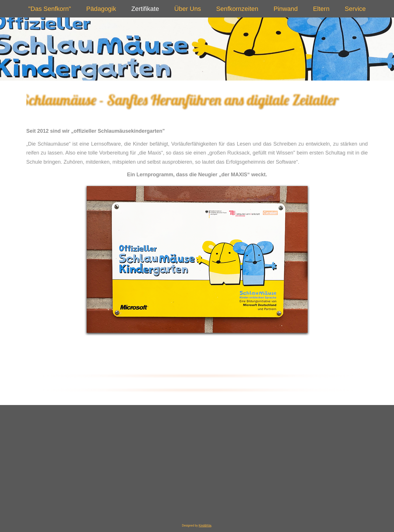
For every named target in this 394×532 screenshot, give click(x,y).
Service (355, 9)
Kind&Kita (205, 526)
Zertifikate (145, 9)
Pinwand (286, 9)
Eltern (321, 9)
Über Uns (188, 9)
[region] (197, 100)
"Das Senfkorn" (50, 9)
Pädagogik (101, 9)
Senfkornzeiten (237, 9)
